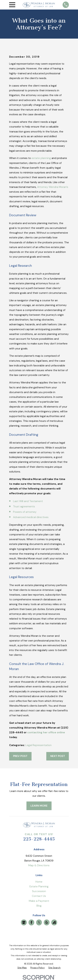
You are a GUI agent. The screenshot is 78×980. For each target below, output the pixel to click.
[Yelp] (47, 922)
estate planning (41, 158)
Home (39, 882)
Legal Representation (38, 745)
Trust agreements (24, 506)
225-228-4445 (39, 839)
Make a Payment (39, 901)
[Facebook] (31, 922)
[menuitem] (22, 968)
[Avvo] (54, 922)
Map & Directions (39, 865)
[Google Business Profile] (24, 922)
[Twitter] (39, 922)
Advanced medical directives (31, 517)
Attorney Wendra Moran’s (53, 187)
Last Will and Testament (28, 501)
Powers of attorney (25, 512)
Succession (39, 891)
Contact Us (39, 896)
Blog (39, 906)
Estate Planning (39, 886)
